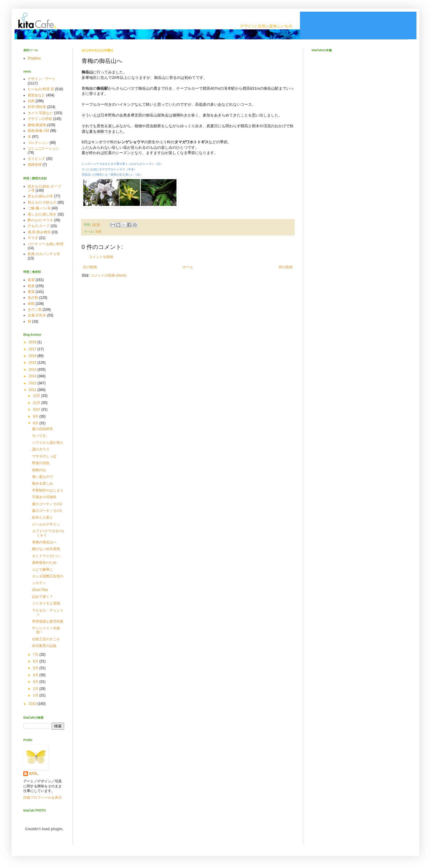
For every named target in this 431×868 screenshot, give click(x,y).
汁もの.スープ (39, 226)
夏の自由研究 (43, 429)
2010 (33, 704)
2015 (33, 363)
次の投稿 (90, 267)
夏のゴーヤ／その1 (47, 511)
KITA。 (35, 774)
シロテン (39, 583)
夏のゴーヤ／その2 (47, 504)
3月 (36, 682)
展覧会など (36, 95)
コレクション (38, 143)
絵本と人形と (43, 517)
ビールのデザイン (46, 524)
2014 (33, 370)
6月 (36, 661)
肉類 (31, 304)
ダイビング (36, 159)
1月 (36, 695)
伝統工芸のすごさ (46, 639)
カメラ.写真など (40, 113)
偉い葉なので (43, 477)
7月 (36, 655)
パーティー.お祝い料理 (46, 244)
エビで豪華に (43, 570)
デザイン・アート (42, 79)
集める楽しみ (43, 483)
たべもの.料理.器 (41, 89)
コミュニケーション (43, 149)
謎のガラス (41, 449)
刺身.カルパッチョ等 (44, 254)
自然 (98, 231)
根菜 (31, 286)
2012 (33, 383)
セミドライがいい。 (48, 556)
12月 (37, 396)
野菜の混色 (41, 463)
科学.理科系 (37, 107)
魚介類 (33, 298)
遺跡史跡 (35, 165)
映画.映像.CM (38, 131)
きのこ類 (35, 310)
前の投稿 (286, 267)
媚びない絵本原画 (46, 549)
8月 (36, 423)
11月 (37, 403)
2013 (33, 376)
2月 (36, 689)
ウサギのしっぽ (44, 456)
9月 (36, 416)
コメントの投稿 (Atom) (108, 275)
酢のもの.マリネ (40, 220)
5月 (36, 668)
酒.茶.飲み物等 (39, 232)
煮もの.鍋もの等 (40, 196)
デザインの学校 (40, 119)
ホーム (188, 267)
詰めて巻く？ (43, 597)
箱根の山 (39, 470)
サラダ (33, 238)
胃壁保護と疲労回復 (48, 621)
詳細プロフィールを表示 (43, 798)
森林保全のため (44, 563)
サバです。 (41, 436)
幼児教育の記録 (44, 646)
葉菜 (31, 280)
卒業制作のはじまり (48, 490)
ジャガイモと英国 (46, 603)
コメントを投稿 (101, 257)
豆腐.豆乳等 (37, 315)
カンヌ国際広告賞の (48, 576)
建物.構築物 (37, 125)
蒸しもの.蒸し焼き (42, 214)
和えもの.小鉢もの (42, 202)
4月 (36, 675)
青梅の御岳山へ (44, 542)
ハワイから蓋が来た (48, 443)
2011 (33, 390)
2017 (33, 349)
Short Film (40, 590)
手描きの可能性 (44, 497)
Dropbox (34, 58)
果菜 (31, 292)
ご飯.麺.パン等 (39, 208)
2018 (33, 342)
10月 (37, 409)
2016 (33, 356)
